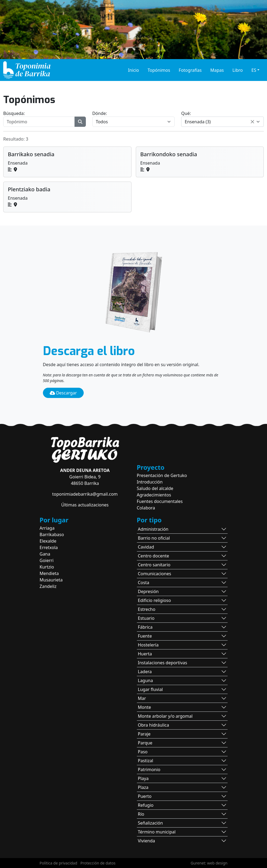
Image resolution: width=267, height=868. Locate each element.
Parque (145, 743)
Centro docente (154, 556)
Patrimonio (149, 770)
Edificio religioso (155, 600)
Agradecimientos (154, 495)
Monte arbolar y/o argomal (165, 716)
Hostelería (148, 645)
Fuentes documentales (160, 501)
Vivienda (147, 841)
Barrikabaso (52, 535)
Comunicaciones (155, 574)
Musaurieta (51, 580)
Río (141, 814)
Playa (143, 778)
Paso (143, 752)
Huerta (145, 654)
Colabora (146, 508)
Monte (145, 707)
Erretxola (49, 547)
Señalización (151, 823)
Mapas (217, 70)
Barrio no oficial (154, 538)
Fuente (145, 636)
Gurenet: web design (209, 863)
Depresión (148, 591)
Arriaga (47, 528)
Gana (45, 554)
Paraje (144, 734)
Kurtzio (47, 567)
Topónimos (159, 70)
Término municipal (157, 832)
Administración (153, 529)
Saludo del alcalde (155, 488)
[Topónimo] (39, 122)
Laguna (146, 680)
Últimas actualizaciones (85, 505)
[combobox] (222, 122)
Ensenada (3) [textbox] (198, 122)
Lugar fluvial (151, 689)
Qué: (186, 113)
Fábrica (145, 627)
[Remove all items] (252, 122)
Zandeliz (48, 586)
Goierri (47, 560)
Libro (238, 70)
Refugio (146, 805)
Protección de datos (98, 863)
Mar (142, 698)
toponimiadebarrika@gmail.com (85, 494)
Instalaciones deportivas (163, 663)
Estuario (146, 618)
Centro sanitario (154, 565)
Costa (144, 583)
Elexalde (48, 541)
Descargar (63, 393)
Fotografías (190, 70)
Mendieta (49, 573)
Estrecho (147, 609)
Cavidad (146, 547)
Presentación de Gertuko (162, 475)
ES (254, 70)
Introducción (150, 482)
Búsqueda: (14, 113)
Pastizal (146, 761)
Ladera (145, 672)
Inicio (133, 70)
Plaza (143, 787)
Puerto (145, 796)
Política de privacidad (59, 863)
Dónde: (100, 113)
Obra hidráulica (154, 725)
